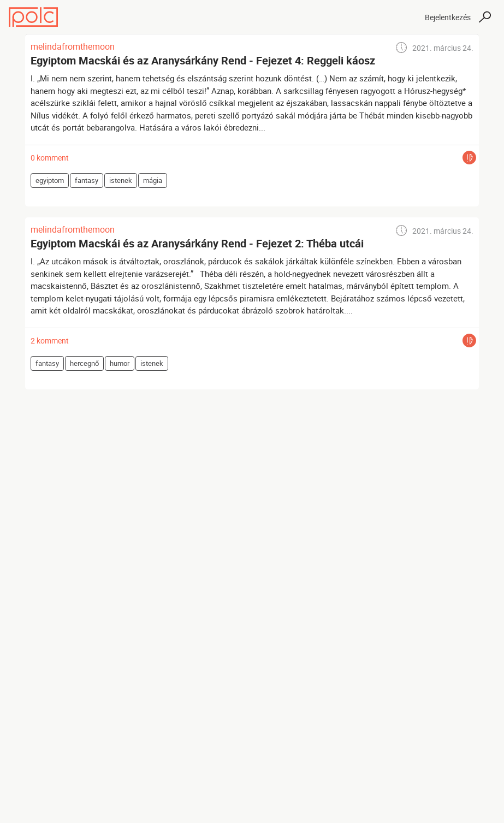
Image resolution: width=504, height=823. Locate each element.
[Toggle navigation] (407, 17)
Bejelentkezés (448, 17)
